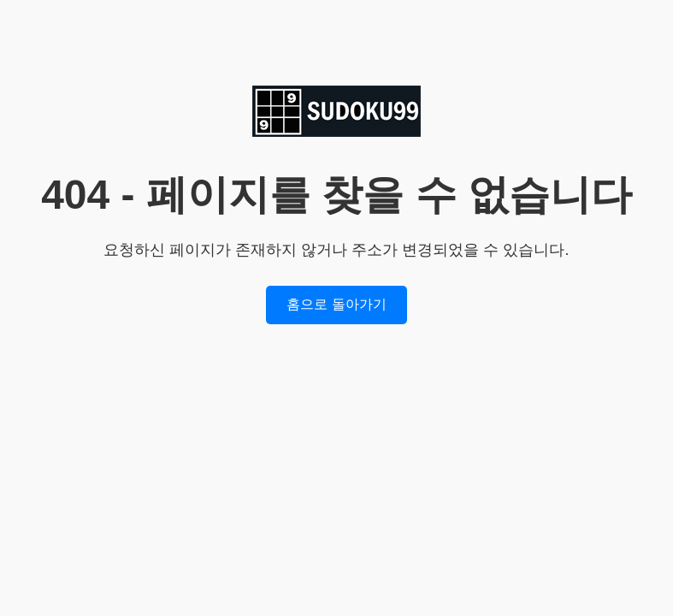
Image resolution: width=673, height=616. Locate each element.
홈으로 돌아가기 (336, 304)
